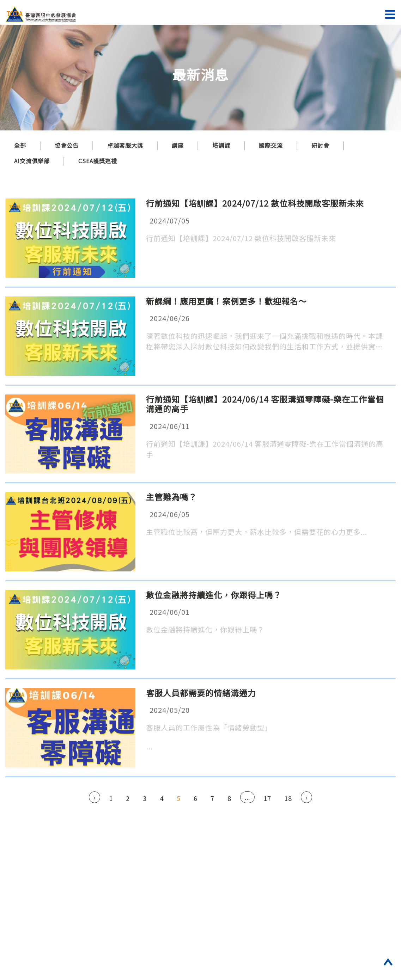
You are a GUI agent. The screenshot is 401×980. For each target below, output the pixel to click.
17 (267, 798)
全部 (20, 145)
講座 (178, 145)
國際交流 (271, 145)
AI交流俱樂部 (32, 161)
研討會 (320, 145)
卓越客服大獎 (125, 145)
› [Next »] (306, 797)
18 (288, 798)
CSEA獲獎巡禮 (98, 161)
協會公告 (67, 145)
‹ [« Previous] (95, 797)
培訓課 (221, 145)
